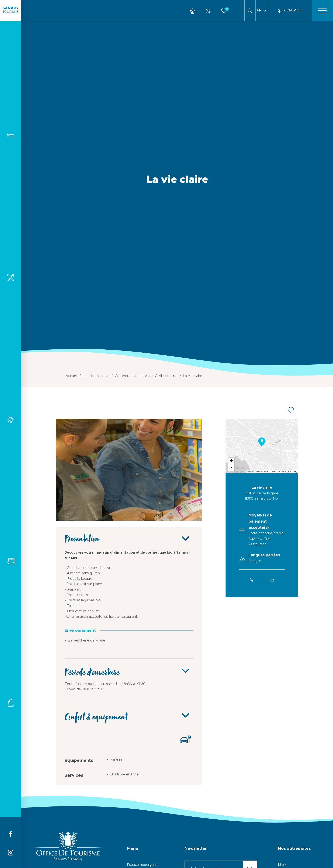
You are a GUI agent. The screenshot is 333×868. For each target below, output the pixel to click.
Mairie (283, 865)
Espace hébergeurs (143, 865)
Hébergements (11, 136)
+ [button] (231, 461)
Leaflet (250, 471)
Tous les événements (11, 561)
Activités (11, 419)
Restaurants (11, 277)
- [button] (231, 467)
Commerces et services (11, 703)
